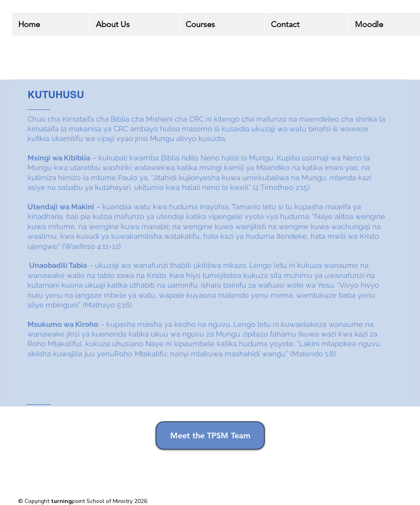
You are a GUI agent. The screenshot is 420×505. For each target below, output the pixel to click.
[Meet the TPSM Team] (210, 436)
